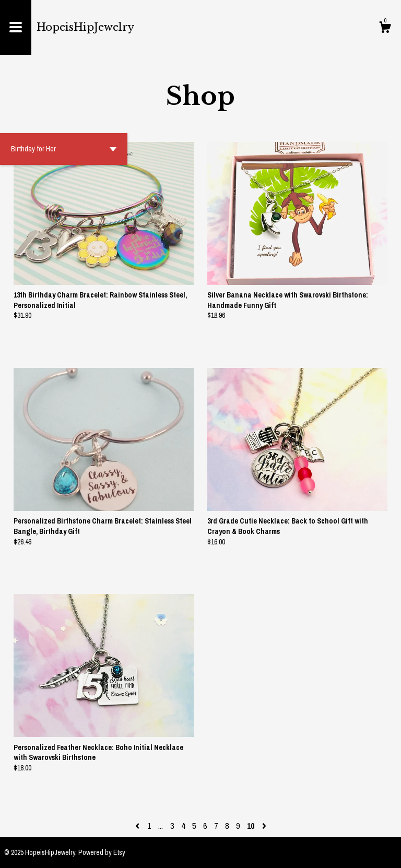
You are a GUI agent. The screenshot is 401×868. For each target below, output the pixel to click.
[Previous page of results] (138, 826)
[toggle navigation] (16, 27)
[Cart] (385, 29)
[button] (64, 149)
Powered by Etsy (102, 852)
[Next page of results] (264, 826)
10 (251, 826)
